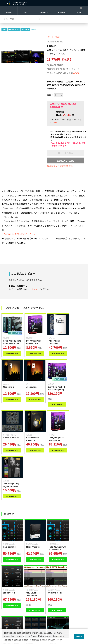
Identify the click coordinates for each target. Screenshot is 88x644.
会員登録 (9, 13)
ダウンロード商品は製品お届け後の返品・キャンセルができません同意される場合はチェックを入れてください (68, 139)
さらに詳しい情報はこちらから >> (18, 234)
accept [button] (79, 637)
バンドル (26, 30)
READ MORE (9, 353)
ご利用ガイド (44, 13)
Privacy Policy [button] (55, 640)
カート (79, 13)
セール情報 (62, 13)
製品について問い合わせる (60, 166)
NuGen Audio (14, 30)
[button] (71, 637)
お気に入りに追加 (65, 161)
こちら (76, 73)
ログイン (26, 13)
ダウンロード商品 (53, 37)
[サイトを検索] (22, 19)
